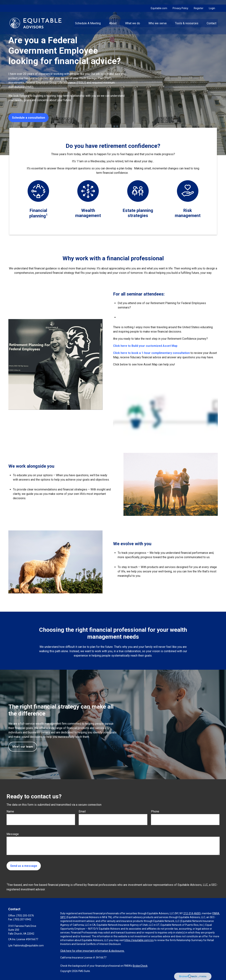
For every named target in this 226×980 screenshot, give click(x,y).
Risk (188, 210)
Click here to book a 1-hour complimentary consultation (152, 353)
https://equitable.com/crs (139, 940)
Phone (155, 811)
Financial (38, 210)
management (88, 216)
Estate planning (138, 210)
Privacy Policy (180, 4)
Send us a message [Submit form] (24, 866)
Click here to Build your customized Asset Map (145, 346)
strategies (138, 216)
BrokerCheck (140, 966)
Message (13, 834)
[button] (88, 18)
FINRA (216, 913)
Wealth (88, 210)
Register (199, 4)
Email (82, 811)
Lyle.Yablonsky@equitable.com (26, 946)
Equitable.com (159, 4)
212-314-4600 (192, 913)
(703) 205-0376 (25, 916)
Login (212, 4)
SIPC (63, 917)
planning (38, 216)
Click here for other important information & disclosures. (92, 951)
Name (10, 811)
